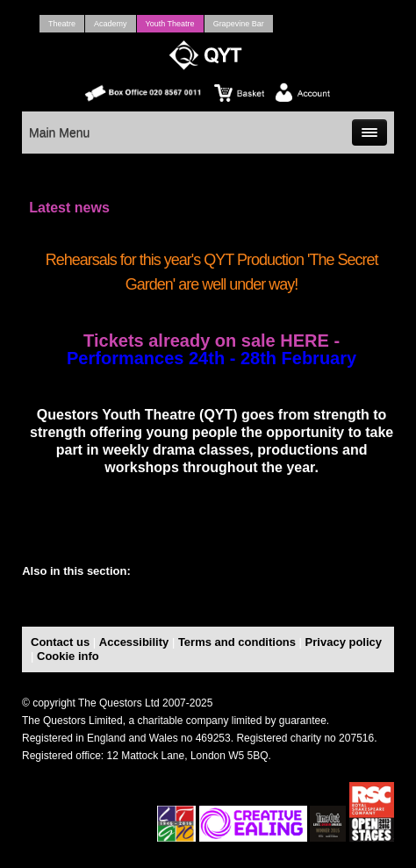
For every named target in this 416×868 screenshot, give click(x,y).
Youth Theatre (170, 24)
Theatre (62, 24)
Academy (111, 24)
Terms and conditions (237, 642)
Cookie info (68, 656)
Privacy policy (344, 642)
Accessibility (134, 642)
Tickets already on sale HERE (208, 341)
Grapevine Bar (239, 24)
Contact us (60, 642)
